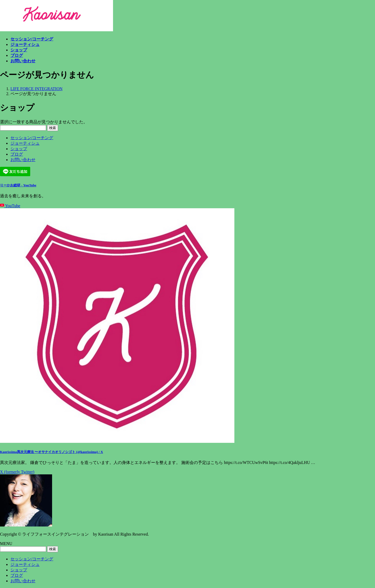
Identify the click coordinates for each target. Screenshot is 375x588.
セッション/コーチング (32, 138)
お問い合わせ (23, 160)
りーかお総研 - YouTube (18, 185)
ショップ (19, 149)
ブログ (17, 154)
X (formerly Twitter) (17, 472)
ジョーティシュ (25, 143)
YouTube (10, 206)
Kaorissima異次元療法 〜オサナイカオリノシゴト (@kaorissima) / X (51, 452)
